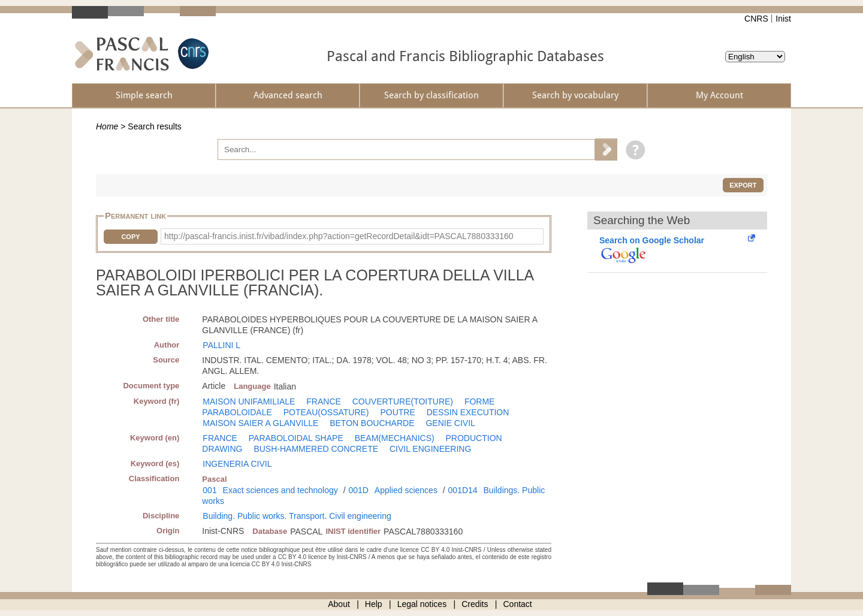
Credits (475, 604)
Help (374, 604)
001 (209, 490)
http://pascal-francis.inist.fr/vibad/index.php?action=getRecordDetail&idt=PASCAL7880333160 (339, 236)
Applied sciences (406, 490)
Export (743, 185)
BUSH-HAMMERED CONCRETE (316, 449)
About (339, 604)
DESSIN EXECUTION (468, 412)
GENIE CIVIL (450, 423)
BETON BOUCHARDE (372, 423)
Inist (783, 19)
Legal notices (422, 604)
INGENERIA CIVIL (237, 464)
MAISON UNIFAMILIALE (249, 401)
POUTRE (397, 412)
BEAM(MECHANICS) (395, 438)
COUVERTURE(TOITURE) (403, 401)
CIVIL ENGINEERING (430, 449)
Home (107, 126)
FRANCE (324, 401)
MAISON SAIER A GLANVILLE (260, 423)
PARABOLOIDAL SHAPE (296, 438)
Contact (518, 604)
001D (358, 490)
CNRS (756, 19)
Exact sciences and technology (280, 490)
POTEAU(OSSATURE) (326, 412)
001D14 (463, 490)
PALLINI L (221, 345)
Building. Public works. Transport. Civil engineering (297, 516)
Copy (130, 237)
